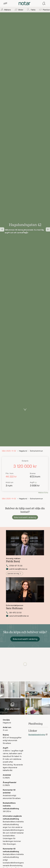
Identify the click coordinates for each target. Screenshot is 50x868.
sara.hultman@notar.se (17, 618)
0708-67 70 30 (14, 568)
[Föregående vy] (2, 229)
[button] (5, 3)
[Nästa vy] (48, 229)
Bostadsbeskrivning (37, 734)
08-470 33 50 (14, 614)
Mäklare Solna (43, 493)
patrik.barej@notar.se (17, 571)
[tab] (5, 3)
